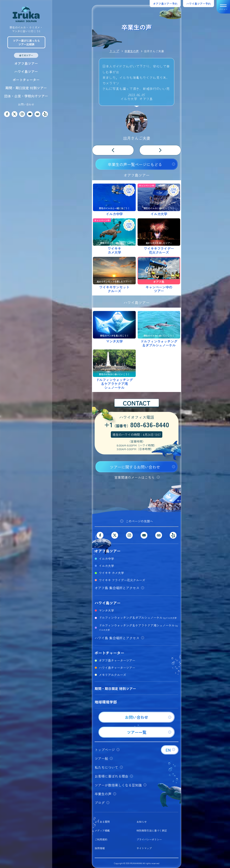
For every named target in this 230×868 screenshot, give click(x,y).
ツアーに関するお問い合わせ (135, 467)
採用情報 (100, 848)
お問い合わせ (26, 104)
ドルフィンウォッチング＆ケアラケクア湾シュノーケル (138, 627)
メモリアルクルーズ (112, 675)
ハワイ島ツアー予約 (199, 4)
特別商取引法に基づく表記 (152, 830)
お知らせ (142, 822)
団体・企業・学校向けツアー (26, 96)
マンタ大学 (106, 610)
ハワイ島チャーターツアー (117, 668)
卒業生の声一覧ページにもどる (135, 164)
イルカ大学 (106, 566)
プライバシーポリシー (149, 839)
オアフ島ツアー (26, 63)
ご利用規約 (101, 839)
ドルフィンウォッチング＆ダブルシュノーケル (138, 617)
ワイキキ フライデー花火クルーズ (122, 580)
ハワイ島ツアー (26, 71)
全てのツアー (26, 55)
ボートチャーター (26, 80)
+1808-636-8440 (137, 425)
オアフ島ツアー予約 (165, 4)
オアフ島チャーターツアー (117, 660)
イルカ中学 (106, 559)
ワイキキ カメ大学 (111, 573)
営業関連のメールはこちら (135, 477)
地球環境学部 (106, 702)
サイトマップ (144, 848)
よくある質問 (102, 822)
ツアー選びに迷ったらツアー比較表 (26, 42)
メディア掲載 (102, 830)
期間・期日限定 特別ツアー (26, 88)
